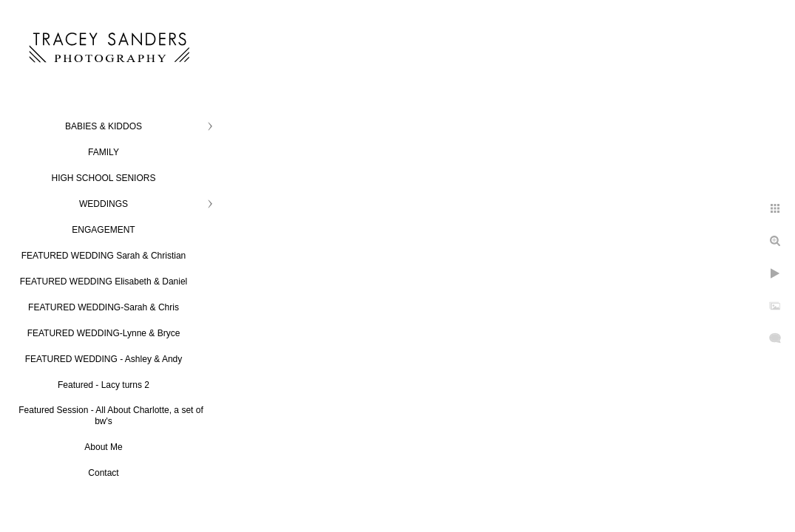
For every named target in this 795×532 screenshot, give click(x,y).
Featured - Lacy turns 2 (104, 385)
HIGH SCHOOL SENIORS (104, 178)
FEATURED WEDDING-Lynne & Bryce (104, 333)
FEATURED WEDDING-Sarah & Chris (104, 307)
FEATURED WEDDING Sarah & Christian (104, 256)
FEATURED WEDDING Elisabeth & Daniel (104, 282)
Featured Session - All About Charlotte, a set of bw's (111, 416)
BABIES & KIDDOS (104, 126)
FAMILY (104, 152)
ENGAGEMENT (103, 230)
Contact (103, 473)
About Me (103, 447)
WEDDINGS (104, 204)
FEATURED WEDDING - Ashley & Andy (104, 359)
